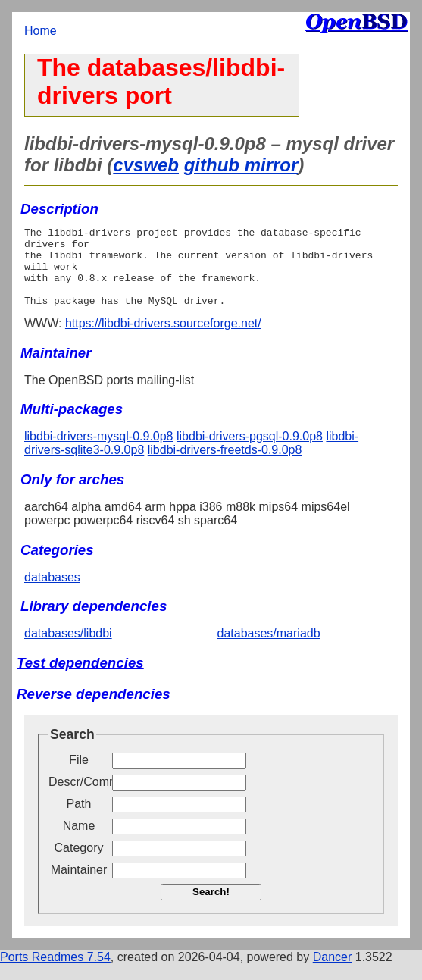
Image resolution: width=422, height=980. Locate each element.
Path (79, 820)
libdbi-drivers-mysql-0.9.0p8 (99, 452)
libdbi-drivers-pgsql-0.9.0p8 (250, 452)
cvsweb (146, 165)
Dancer (333, 973)
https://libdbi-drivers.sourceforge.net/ (163, 339)
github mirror (241, 165)
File (79, 776)
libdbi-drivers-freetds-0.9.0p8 (225, 466)
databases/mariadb (269, 649)
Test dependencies (80, 679)
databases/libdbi (68, 649)
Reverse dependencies (94, 710)
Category (79, 864)
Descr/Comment (79, 798)
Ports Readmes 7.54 (55, 973)
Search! (211, 908)
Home (41, 31)
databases (52, 593)
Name (79, 842)
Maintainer (79, 886)
